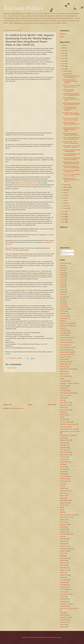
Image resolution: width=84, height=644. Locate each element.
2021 (63, 53)
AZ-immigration (64, 318)
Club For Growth (64, 395)
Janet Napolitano (65, 462)
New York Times (64, 524)
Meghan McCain (64, 503)
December (66, 71)
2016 (63, 66)
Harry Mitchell (64, 447)
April (65, 200)
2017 (63, 64)
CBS (61, 379)
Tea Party (62, 577)
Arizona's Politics (23, 8)
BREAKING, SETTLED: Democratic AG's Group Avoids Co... (70, 81)
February (66, 206)
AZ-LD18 (62, 302)
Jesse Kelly (63, 469)
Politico (62, 536)
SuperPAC (63, 573)
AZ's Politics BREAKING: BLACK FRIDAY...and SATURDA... (70, 109)
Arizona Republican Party (67, 347)
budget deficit (64, 615)
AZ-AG (62, 270)
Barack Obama (64, 364)
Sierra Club (63, 565)
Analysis (62, 328)
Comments (65, 254)
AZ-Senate (63, 311)
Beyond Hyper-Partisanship (67, 369)
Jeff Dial (62, 464)
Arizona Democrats (65, 340)
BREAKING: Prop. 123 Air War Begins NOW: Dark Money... (71, 163)
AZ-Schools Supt (65, 309)
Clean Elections (64, 391)
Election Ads (63, 415)
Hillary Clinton (64, 450)
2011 (63, 219)
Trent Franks (63, 585)
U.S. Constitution (65, 589)
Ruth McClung (64, 551)
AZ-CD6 (62, 287)
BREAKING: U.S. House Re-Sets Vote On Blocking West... (72, 167)
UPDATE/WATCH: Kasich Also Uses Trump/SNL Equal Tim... (72, 94)
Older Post (52, 405)
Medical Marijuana (65, 500)
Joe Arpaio (63, 474)
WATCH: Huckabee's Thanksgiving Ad (69, 90)
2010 (63, 222)
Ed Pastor (63, 412)
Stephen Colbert (64, 570)
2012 (63, 217)
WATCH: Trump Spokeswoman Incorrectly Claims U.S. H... (71, 138)
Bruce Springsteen (65, 376)
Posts (63, 251)
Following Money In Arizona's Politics (70, 431)
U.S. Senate (63, 592)
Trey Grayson (64, 587)
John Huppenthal (65, 476)
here (18, 141)
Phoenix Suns (64, 532)
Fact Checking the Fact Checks (18, 72)
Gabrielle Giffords (65, 440)
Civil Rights (63, 388)
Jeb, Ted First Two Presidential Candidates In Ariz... (71, 171)
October (66, 185)
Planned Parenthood (65, 534)
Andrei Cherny (64, 330)
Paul (63, 37)
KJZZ (61, 486)
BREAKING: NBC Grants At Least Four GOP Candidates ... (71, 114)
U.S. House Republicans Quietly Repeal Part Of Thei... (72, 155)
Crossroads (63, 398)
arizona (62, 613)
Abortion (62, 321)
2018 (63, 61)
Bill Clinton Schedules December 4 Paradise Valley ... (72, 151)
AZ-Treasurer (64, 314)
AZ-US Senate (64, 316)
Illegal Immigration (65, 455)
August (65, 190)
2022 (63, 51)
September (66, 187)
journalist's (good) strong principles (24, 185)
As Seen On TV (64, 357)
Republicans (63, 541)
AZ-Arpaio (63, 273)
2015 (63, 69)
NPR (61, 508)
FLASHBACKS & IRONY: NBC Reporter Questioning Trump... (71, 130)
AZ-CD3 (62, 280)
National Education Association (68, 515)
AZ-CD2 (62, 277)
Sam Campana (64, 558)
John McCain (63, 479)
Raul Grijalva (63, 539)
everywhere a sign (65, 617)
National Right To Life (66, 517)
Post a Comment (12, 368)
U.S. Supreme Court (65, 594)
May (65, 198)
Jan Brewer (63, 459)
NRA (61, 510)
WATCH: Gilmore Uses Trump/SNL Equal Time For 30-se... (71, 99)
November (66, 74)
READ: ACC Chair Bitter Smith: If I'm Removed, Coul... (71, 77)
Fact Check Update (65, 427)
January (66, 208)
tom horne (63, 627)
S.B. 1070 (63, 553)
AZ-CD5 (62, 285)
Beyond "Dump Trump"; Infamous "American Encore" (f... (71, 124)
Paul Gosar (63, 529)
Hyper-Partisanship (65, 452)
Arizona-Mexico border (66, 354)
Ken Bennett (63, 488)
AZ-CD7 (62, 290)
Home (30, 405)
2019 (63, 58)
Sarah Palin (63, 561)
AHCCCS (62, 268)
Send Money (63, 563)
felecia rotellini (64, 620)
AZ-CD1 (62, 275)
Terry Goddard (64, 580)
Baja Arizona (63, 359)
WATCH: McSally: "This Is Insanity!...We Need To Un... (71, 142)
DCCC (62, 400)
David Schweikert (65, 403)
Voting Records (64, 606)
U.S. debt (62, 597)
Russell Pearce (64, 546)
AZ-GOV (62, 299)
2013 (63, 214)
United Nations (64, 599)
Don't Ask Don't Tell (65, 410)
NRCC (62, 512)
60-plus (62, 265)
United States (64, 601)
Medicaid (62, 498)
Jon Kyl (62, 483)
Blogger (60, 637)
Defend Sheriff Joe (65, 405)
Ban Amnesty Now (65, 362)
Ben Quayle (63, 367)
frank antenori (64, 622)
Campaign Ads (64, 381)
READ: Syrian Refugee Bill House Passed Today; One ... (72, 134)
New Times (63, 522)
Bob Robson (63, 371)
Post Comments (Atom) (17, 408)
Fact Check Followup (66, 422)
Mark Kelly (63, 493)
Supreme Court (64, 575)
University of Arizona (65, 604)
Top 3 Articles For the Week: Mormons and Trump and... (71, 119)
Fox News (63, 438)
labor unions (63, 625)
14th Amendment (65, 263)
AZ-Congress (64, 297)
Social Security (64, 568)
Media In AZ (63, 496)
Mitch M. (64, 34)
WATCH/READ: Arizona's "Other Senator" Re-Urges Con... (72, 147)
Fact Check (63, 419)
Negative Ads (64, 520)
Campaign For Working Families (69, 383)
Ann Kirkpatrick (64, 333)
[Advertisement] (30, 388)
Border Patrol (64, 374)
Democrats (63, 407)
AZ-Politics (63, 306)
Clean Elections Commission (68, 393)
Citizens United (64, 386)
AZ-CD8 (62, 292)
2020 (63, 56)
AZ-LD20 (62, 304)
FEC (61, 417)
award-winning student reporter (29, 183)
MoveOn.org (63, 505)
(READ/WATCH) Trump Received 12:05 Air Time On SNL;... (71, 180)
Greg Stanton (64, 445)
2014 (63, 212)
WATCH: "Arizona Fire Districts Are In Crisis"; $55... (71, 175)
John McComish (64, 481)
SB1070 (62, 556)
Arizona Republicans (66, 350)
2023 (63, 48)
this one (27, 290)
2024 (63, 45)
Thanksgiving (64, 582)
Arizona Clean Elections (66, 338)
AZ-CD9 (62, 294)
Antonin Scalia (64, 335)
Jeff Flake (63, 467)
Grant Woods (64, 443)
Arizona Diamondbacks (66, 342)
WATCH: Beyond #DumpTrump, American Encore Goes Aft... (72, 104)
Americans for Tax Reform (67, 326)
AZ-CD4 (62, 282)
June (65, 195)
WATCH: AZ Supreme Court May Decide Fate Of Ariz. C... (72, 86)
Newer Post (8, 405)
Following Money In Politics (67, 435)
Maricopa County (65, 491)
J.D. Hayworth (64, 457)
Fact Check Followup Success (68, 424)
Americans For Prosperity (67, 323)
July (64, 193)
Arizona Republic (65, 345)
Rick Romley (63, 544)
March (65, 203)
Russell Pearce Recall (66, 548)
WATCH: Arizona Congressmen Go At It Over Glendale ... (71, 159)
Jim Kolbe (63, 471)
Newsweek (63, 527)
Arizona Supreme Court (66, 352)
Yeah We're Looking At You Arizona (69, 609)
